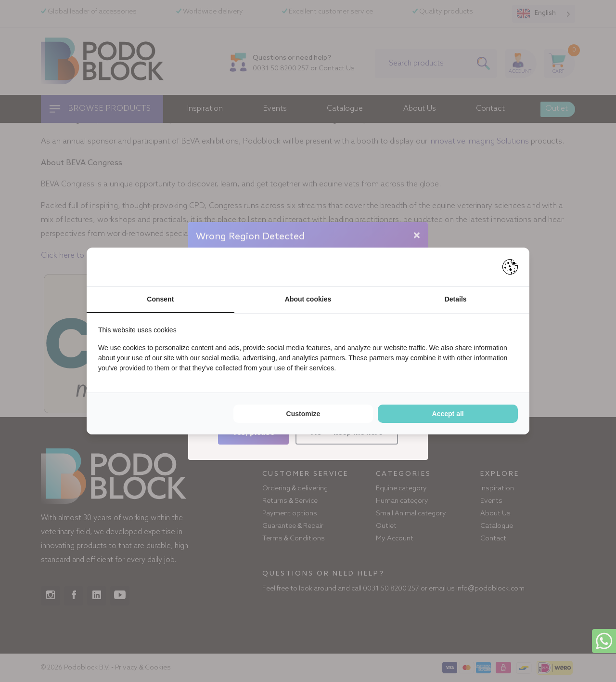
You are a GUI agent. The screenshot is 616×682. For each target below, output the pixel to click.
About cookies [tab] (308, 299)
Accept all (448, 414)
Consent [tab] (160, 299)
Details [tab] (456, 299)
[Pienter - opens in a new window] (510, 267)
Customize (303, 414)
